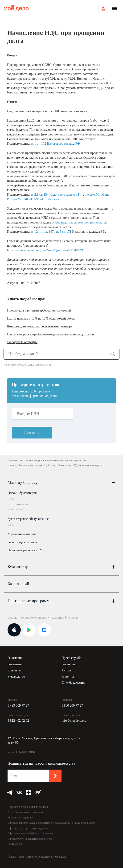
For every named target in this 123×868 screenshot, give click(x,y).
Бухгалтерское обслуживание (28, 519)
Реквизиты (15, 664)
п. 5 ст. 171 (64, 232)
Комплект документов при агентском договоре (40, 326)
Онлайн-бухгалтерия (22, 493)
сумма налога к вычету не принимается (80, 222)
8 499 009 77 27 (18, 706)
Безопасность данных (20, 817)
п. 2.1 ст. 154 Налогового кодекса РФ (57, 195)
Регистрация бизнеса (22, 542)
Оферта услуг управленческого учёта (30, 839)
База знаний (18, 584)
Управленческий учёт (23, 534)
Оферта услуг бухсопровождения (27, 828)
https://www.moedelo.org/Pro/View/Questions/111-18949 (45, 250)
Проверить (32, 432)
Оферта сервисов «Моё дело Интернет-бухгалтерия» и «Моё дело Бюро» (51, 823)
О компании (16, 658)
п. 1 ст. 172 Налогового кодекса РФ (56, 144)
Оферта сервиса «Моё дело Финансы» (31, 833)
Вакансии (68, 664)
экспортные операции (22, 342)
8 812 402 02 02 (18, 721)
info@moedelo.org (74, 721)
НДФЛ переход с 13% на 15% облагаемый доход (41, 318)
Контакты (14, 670)
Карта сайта (15, 844)
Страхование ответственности (26, 812)
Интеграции (15, 509)
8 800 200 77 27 (72, 706)
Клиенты (68, 676)
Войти (103, 8)
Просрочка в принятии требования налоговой (39, 310)
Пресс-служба (71, 658)
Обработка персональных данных (28, 807)
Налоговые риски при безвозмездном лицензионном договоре (50, 334)
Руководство (16, 676)
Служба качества (73, 683)
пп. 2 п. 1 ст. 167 (43, 232)
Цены (11, 499)
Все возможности (18, 504)
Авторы (67, 670)
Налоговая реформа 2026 (25, 550)
